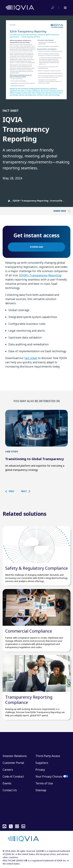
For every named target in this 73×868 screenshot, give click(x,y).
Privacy (40, 770)
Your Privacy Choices (49, 776)
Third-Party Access (48, 756)
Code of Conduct (13, 776)
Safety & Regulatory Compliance (36, 568)
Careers (8, 770)
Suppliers (42, 763)
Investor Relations (15, 756)
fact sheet (31, 358)
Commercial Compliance (29, 631)
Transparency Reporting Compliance (29, 700)
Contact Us (10, 790)
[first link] (36, 428)
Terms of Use (44, 783)
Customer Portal (13, 763)
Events (7, 783)
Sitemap (41, 790)
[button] (11, 491)
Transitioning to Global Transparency (34, 459)
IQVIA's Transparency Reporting (40, 275)
